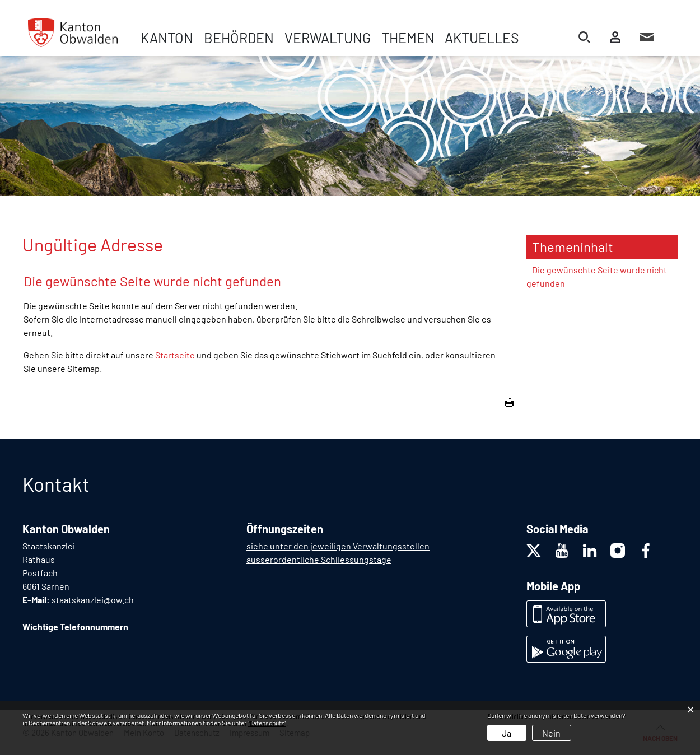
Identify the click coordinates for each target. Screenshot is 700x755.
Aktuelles (482, 38)
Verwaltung (328, 38)
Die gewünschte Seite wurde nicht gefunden (597, 276)
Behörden (239, 38)
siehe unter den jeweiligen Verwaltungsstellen (338, 546)
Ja (507, 733)
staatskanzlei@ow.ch (93, 600)
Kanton (167, 38)
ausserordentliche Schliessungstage (319, 559)
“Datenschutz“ (267, 723)
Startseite (175, 355)
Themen (408, 38)
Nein (551, 733)
